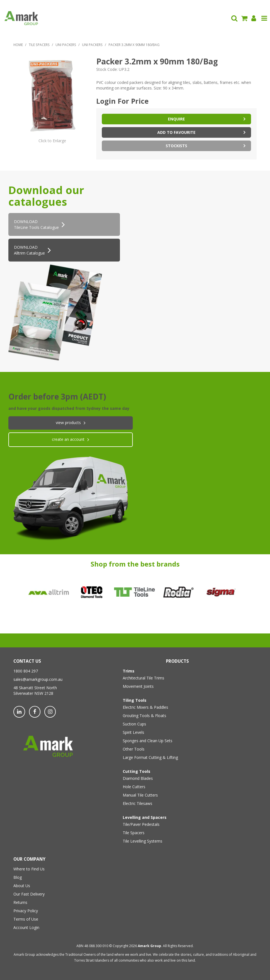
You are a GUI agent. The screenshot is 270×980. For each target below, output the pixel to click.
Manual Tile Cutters (140, 795)
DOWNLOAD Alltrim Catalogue (29, 250)
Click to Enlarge (52, 141)
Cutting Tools (137, 771)
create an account (68, 439)
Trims (129, 671)
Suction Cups (134, 724)
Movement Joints (138, 686)
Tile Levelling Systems (143, 841)
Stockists (176, 146)
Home (18, 45)
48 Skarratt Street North (35, 688)
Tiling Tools (135, 700)
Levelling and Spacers (145, 817)
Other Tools (134, 749)
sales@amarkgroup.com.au (38, 679)
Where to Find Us (29, 869)
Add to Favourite (176, 132)
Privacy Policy (26, 911)
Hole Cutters (134, 787)
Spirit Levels (133, 732)
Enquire (176, 119)
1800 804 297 (26, 671)
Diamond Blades (138, 778)
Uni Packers (66, 45)
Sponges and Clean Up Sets (148, 741)
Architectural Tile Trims (144, 678)
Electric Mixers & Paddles (145, 707)
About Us (22, 886)
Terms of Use (26, 919)
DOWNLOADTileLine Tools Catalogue (36, 224)
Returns (20, 902)
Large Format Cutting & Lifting (150, 757)
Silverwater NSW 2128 (33, 693)
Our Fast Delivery (29, 894)
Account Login (26, 927)
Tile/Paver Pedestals (141, 824)
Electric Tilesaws (138, 803)
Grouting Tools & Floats (144, 716)
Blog (18, 877)
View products (68, 423)
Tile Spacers (39, 45)
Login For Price (122, 101)
